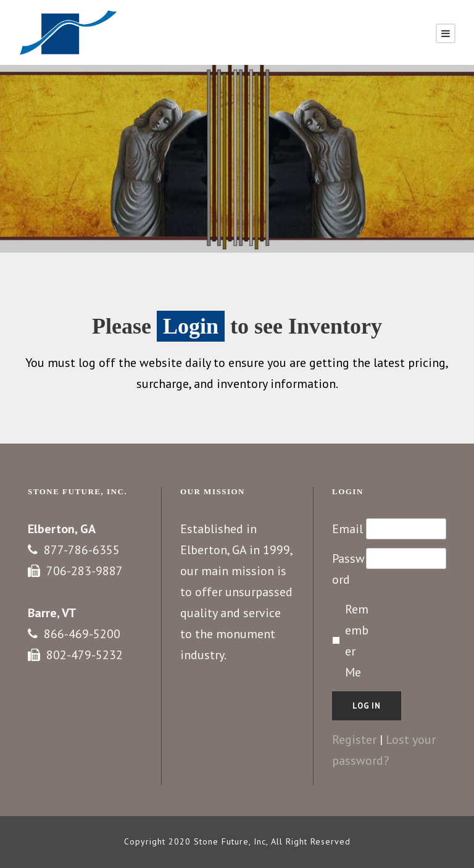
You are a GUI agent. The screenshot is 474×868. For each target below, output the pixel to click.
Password (348, 569)
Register (354, 739)
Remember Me (357, 641)
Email (347, 529)
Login (191, 326)
